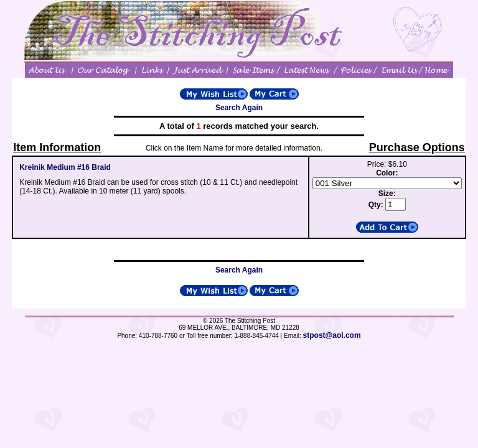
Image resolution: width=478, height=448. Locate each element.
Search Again (239, 108)
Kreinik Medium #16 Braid (65, 167)
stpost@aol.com (332, 335)
